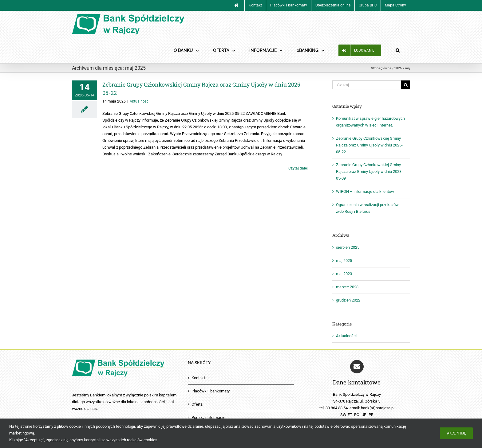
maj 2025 (344, 261)
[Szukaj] (406, 85)
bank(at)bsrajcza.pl (378, 408)
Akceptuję (456, 433)
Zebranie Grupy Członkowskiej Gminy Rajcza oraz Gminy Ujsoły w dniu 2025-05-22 (369, 145)
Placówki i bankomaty (211, 391)
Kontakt (198, 378)
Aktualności (140, 101)
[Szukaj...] (367, 85)
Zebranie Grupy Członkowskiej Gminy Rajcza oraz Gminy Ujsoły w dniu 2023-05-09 (369, 171)
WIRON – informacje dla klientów (365, 191)
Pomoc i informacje (208, 417)
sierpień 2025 (348, 247)
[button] (397, 50)
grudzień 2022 (348, 300)
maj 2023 (344, 274)
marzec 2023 (347, 287)
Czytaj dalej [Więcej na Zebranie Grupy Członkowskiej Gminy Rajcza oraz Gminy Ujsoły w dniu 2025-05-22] (298, 168)
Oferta (197, 404)
